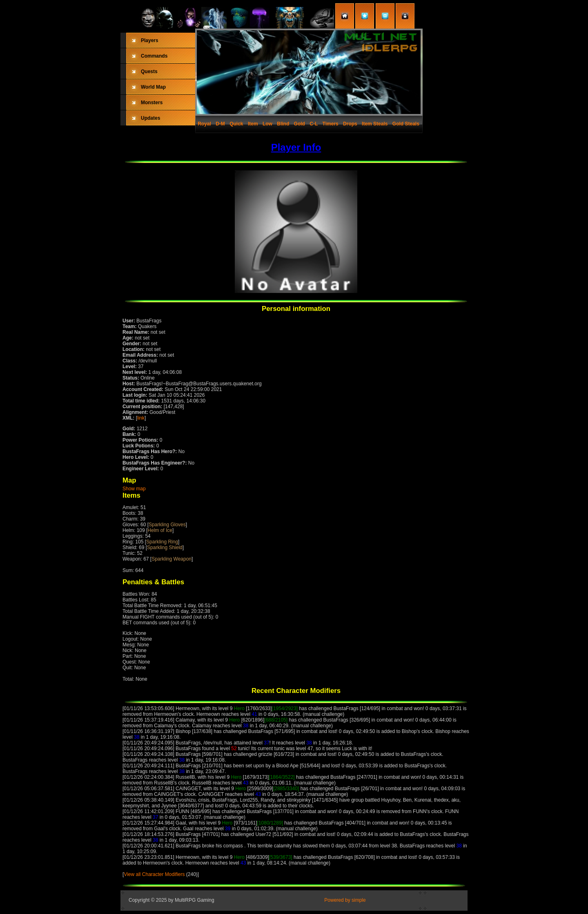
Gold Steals (406, 124)
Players (150, 40)
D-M (220, 124)
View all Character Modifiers (154, 874)
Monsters (152, 103)
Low (267, 124)
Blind (283, 124)
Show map (134, 489)
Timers (331, 124)
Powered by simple (345, 900)
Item (253, 124)
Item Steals (375, 124)
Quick (236, 124)
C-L (314, 124)
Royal (204, 124)
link (141, 418)
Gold (300, 124)
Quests (149, 72)
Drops (350, 124)
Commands (154, 56)
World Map (153, 87)
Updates (150, 118)
